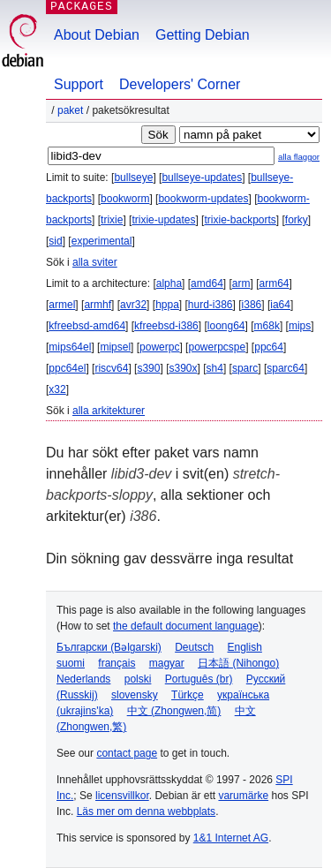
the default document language (186, 626)
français (117, 663)
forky (297, 220)
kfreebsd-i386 (166, 326)
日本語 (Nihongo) (238, 663)
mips (300, 326)
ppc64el (67, 368)
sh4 (215, 368)
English (245, 647)
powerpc (159, 347)
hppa (167, 305)
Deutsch (194, 647)
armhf (98, 305)
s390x (183, 368)
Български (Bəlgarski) (109, 647)
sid (55, 241)
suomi (71, 663)
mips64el (70, 347)
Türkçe (188, 695)
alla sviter (95, 262)
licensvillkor (122, 796)
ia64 (280, 305)
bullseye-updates (202, 177)
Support (79, 84)
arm (241, 283)
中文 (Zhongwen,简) (174, 711)
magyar (167, 663)
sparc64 (286, 368)
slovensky (135, 695)
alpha (169, 283)
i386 (252, 305)
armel (62, 305)
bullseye (133, 177)
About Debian (97, 35)
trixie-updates (163, 220)
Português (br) (199, 679)
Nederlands (83, 679)
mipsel (115, 347)
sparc (245, 368)
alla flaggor (299, 157)
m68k (267, 326)
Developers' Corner (180, 84)
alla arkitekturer (109, 411)
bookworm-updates (203, 199)
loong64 (226, 326)
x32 (57, 389)
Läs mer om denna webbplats (146, 811)
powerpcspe (217, 347)
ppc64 (269, 347)
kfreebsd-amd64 (87, 326)
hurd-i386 (211, 305)
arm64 (275, 283)
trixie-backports (240, 220)
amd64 (207, 283)
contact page (127, 753)
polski (138, 679)
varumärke (243, 796)
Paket (70, 110)
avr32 (133, 305)
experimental (102, 241)
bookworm (125, 199)
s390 (148, 368)
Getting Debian (203, 35)
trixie (112, 220)
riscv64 (111, 368)
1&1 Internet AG (231, 838)
